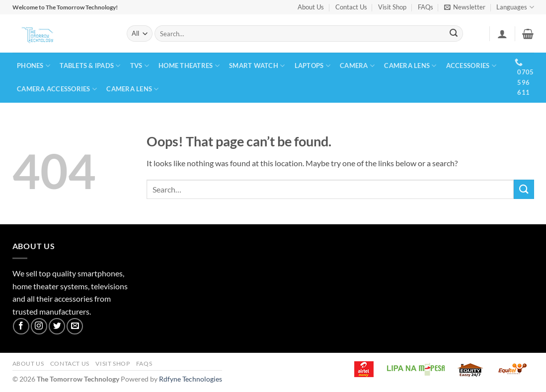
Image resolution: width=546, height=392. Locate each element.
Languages (515, 7)
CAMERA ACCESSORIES (57, 89)
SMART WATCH (257, 66)
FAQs (426, 7)
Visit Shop (392, 7)
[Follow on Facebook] (21, 326)
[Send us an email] (75, 326)
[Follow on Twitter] (57, 326)
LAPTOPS (312, 66)
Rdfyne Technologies (191, 379)
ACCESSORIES (471, 66)
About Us (311, 7)
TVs (140, 66)
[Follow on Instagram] (39, 326)
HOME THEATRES (189, 66)
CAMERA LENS (410, 66)
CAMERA (357, 66)
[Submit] (454, 34)
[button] (465, 7)
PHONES (34, 66)
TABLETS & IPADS (90, 66)
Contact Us (351, 7)
